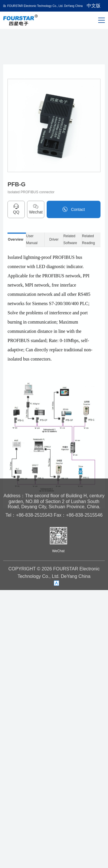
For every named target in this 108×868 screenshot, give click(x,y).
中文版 (94, 6)
